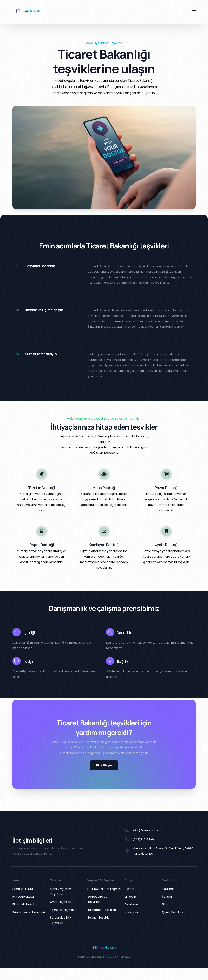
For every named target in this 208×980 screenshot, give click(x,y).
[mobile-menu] (190, 12)
